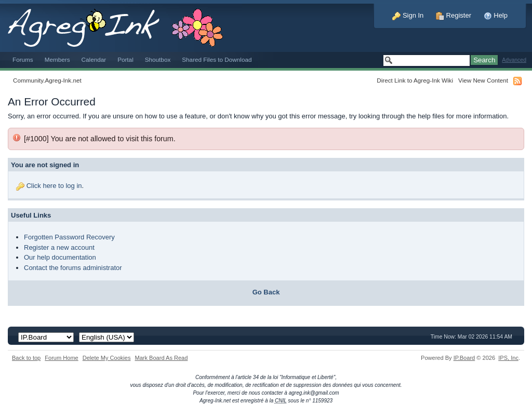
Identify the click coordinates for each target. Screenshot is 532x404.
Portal (125, 59)
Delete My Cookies (107, 358)
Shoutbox (158, 59)
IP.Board (464, 358)
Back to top (26, 358)
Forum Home (61, 358)
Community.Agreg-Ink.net (47, 80)
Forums (23, 59)
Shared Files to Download (217, 59)
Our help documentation (60, 257)
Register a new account (59, 247)
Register (454, 15)
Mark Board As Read (161, 358)
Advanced (514, 60)
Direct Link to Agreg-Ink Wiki (415, 80)
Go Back (266, 292)
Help (496, 15)
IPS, (508, 358)
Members (57, 59)
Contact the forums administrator (73, 268)
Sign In (408, 15)
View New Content (483, 80)
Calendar (94, 59)
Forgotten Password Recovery (69, 237)
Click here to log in (54, 186)
